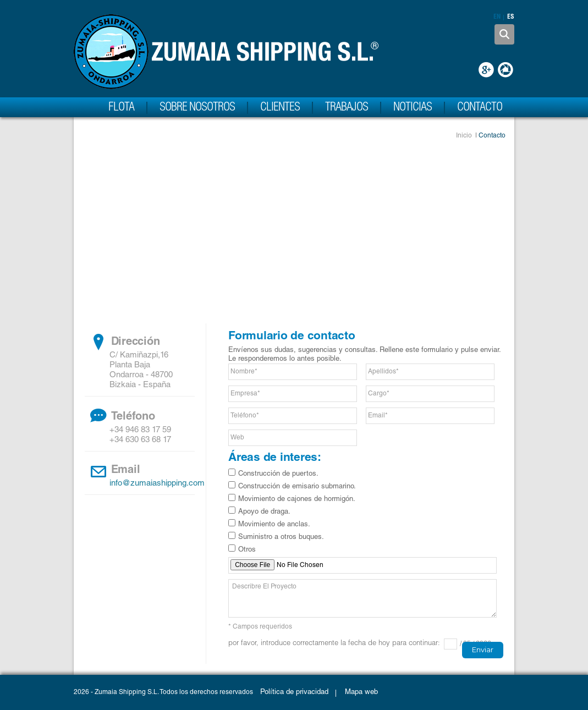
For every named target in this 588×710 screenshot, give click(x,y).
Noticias (413, 108)
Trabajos (347, 108)
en (497, 18)
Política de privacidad (294, 693)
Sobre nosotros (197, 108)
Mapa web (361, 693)
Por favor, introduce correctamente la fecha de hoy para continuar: (334, 644)
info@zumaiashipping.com (157, 484)
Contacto (480, 108)
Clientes (280, 108)
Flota (121, 108)
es (511, 18)
